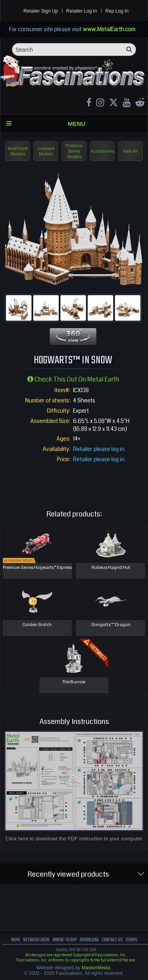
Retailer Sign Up (40, 11)
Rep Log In (117, 11)
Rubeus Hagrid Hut (111, 568)
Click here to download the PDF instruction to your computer (74, 839)
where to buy (65, 940)
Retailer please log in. (99, 449)
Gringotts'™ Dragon (111, 625)
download (89, 940)
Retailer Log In (82, 11)
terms (131, 940)
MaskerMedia (96, 968)
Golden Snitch (37, 625)
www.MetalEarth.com (109, 29)
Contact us (112, 940)
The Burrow (74, 682)
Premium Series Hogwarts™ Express (37, 568)
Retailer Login (36, 940)
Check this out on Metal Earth (73, 379)
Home (16, 940)
